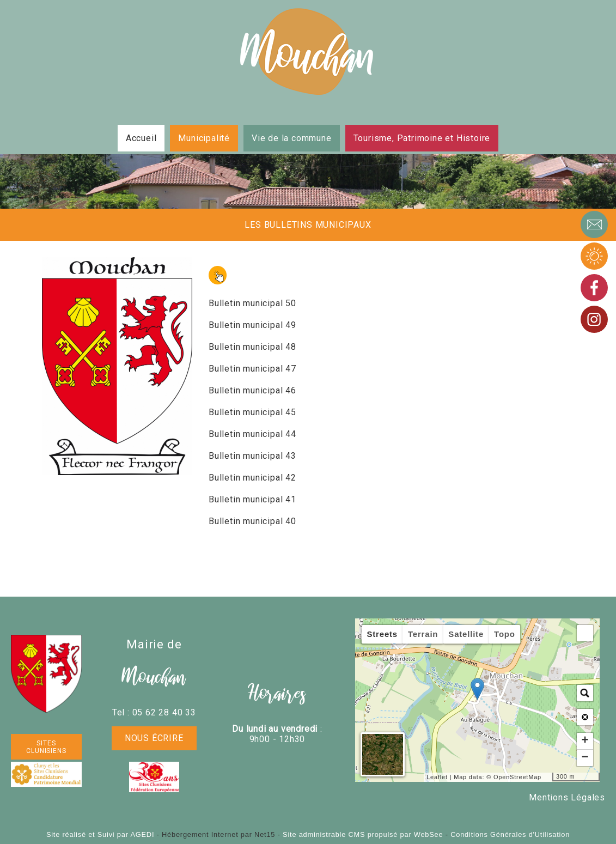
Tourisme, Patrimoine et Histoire (422, 138)
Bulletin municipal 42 (252, 478)
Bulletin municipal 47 (252, 369)
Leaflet (437, 777)
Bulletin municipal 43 (252, 456)
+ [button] (585, 741)
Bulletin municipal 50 (252, 303)
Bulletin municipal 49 (252, 325)
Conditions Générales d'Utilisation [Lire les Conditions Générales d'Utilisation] (510, 834)
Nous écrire (154, 738)
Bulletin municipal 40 (252, 521)
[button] (585, 633)
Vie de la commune (292, 138)
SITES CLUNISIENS (46, 747)
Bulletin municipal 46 (252, 390)
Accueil (141, 138)
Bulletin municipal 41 (252, 499)
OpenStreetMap (517, 777)
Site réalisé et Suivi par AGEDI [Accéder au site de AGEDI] (100, 834)
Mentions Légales (567, 797)
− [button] (585, 758)
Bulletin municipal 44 (252, 434)
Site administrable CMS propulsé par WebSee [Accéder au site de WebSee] (363, 834)
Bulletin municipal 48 (252, 347)
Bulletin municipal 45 (252, 412)
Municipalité (204, 138)
